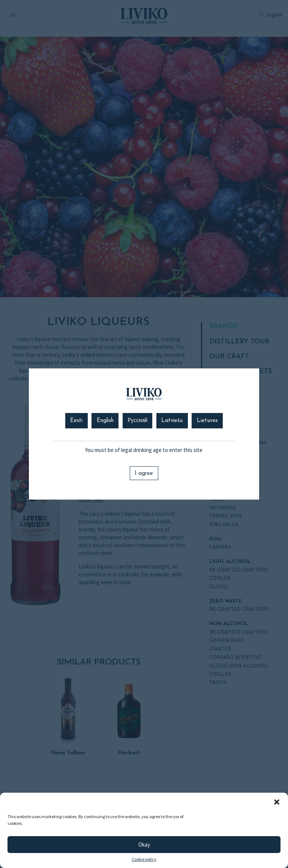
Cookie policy (144, 859)
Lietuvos (207, 421)
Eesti (76, 421)
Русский (137, 421)
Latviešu (172, 421)
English (105, 421)
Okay (144, 845)
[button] (277, 802)
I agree (144, 474)
